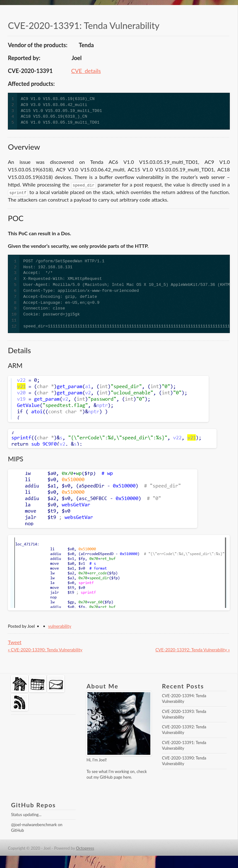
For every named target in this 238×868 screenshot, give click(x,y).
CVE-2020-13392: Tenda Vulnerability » (193, 650)
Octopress (85, 848)
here (127, 777)
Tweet (15, 642)
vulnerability (60, 626)
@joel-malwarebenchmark (34, 825)
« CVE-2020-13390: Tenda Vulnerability (45, 650)
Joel (102, 760)
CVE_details (86, 71)
